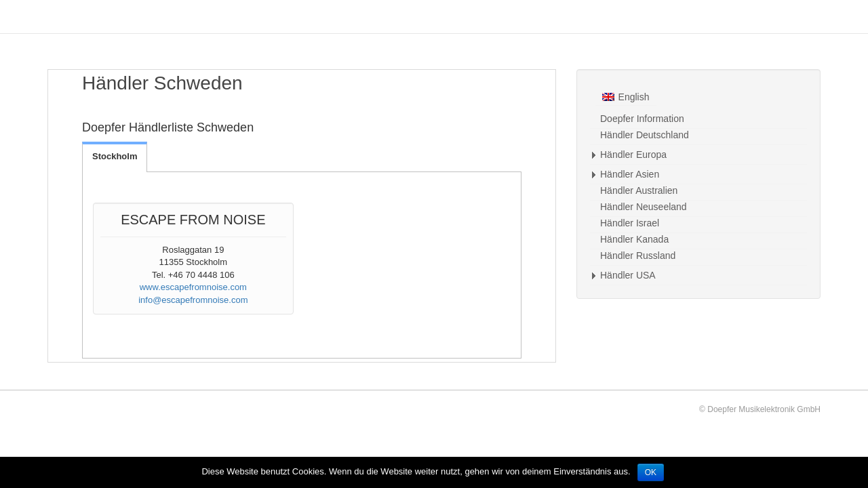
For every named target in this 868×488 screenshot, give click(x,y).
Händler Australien (639, 190)
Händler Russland (638, 256)
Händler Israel (630, 223)
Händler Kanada (634, 239)
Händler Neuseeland (644, 207)
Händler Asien (630, 174)
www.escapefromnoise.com (193, 287)
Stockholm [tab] (115, 156)
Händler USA (628, 275)
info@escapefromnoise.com (193, 300)
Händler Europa (633, 155)
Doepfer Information (642, 119)
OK (651, 472)
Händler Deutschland (645, 135)
